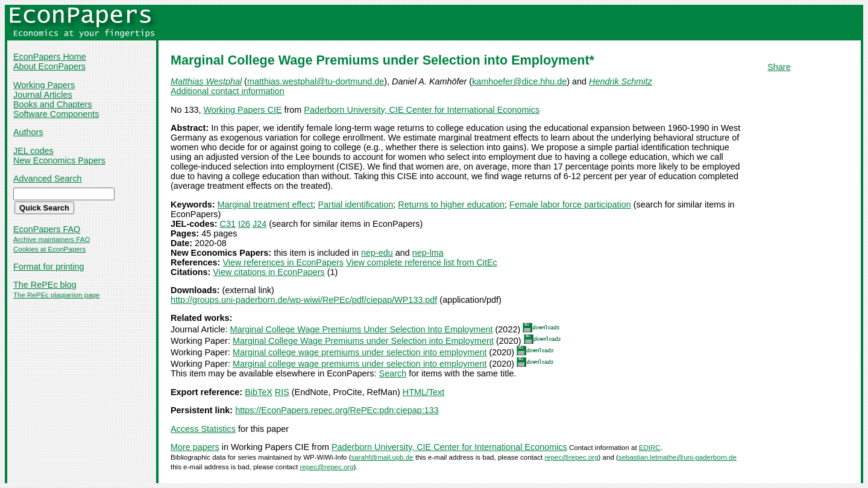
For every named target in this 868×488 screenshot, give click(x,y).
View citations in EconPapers (269, 272)
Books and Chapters (52, 104)
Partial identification (356, 204)
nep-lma (428, 253)
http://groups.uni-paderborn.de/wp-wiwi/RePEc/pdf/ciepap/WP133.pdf (304, 300)
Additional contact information (228, 91)
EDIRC (650, 448)
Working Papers (44, 85)
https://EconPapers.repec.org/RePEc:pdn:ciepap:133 (337, 410)
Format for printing (49, 267)
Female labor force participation (570, 204)
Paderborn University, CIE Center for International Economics (422, 110)
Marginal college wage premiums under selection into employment (360, 352)
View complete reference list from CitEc (422, 262)
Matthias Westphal (206, 81)
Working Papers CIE (242, 110)
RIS (282, 392)
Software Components (56, 114)
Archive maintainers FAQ (52, 239)
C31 (228, 224)
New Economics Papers (59, 160)
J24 (259, 224)
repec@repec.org (571, 457)
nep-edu (377, 253)
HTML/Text (424, 392)
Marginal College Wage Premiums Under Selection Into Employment (361, 329)
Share (779, 67)
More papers (195, 447)
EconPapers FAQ (47, 229)
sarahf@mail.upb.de (382, 457)
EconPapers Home (50, 57)
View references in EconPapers (283, 262)
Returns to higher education (451, 204)
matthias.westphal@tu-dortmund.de (316, 81)
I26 (244, 224)
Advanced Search (48, 179)
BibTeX (259, 392)
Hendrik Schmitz (621, 81)
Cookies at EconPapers (49, 249)
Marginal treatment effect (266, 204)
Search (393, 373)
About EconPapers (49, 66)
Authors (28, 132)
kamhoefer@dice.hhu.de (519, 81)
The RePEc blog (45, 285)
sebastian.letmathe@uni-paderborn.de (678, 457)
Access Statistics (203, 429)
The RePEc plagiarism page (56, 295)
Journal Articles (43, 95)
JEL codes (33, 151)
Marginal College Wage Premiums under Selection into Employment (363, 341)
